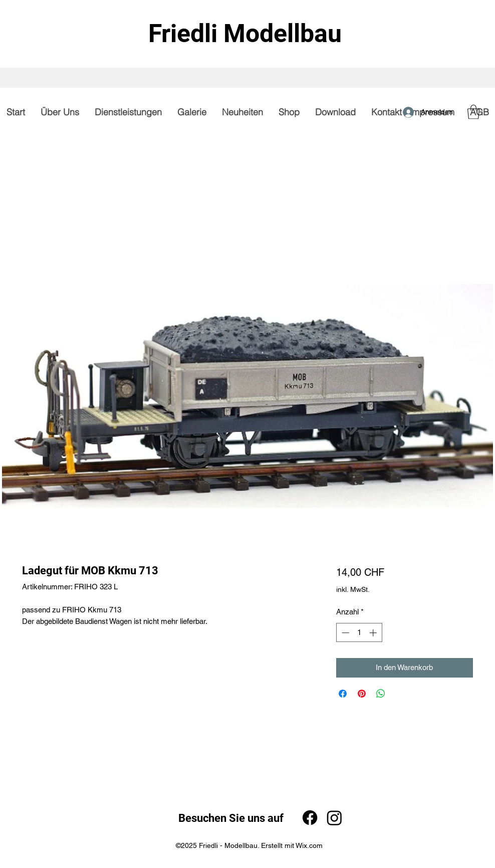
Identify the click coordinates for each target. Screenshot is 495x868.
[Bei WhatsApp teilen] (381, 694)
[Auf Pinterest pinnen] (362, 694)
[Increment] (374, 633)
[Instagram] (334, 818)
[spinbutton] (359, 633)
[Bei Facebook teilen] (343, 694)
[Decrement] (344, 633)
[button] (473, 112)
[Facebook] (310, 818)
